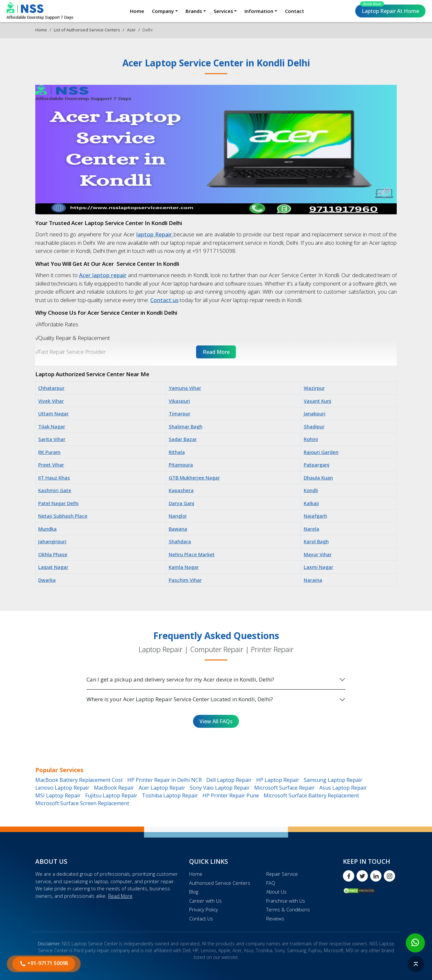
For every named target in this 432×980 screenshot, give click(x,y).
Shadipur (314, 426)
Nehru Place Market (192, 554)
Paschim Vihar (185, 580)
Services (223, 11)
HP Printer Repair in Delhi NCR (165, 780)
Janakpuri (315, 413)
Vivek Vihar (51, 401)
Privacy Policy (204, 909)
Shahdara (180, 541)
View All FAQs (216, 721)
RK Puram (49, 452)
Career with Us (205, 901)
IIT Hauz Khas (54, 478)
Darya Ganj (182, 503)
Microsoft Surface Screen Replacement (82, 803)
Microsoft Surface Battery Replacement (311, 795)
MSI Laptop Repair (58, 795)
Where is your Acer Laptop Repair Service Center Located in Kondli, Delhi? (180, 699)
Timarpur (180, 413)
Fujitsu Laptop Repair (111, 795)
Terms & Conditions (288, 909)
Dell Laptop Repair (229, 780)
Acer (131, 30)
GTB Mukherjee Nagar (194, 478)
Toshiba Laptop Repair (170, 795)
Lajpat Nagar (53, 567)
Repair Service (282, 874)
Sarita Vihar (52, 439)
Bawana (178, 529)
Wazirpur (314, 388)
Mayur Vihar (318, 554)
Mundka (47, 529)
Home (137, 11)
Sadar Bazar (183, 439)
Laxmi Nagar (318, 567)
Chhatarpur (51, 388)
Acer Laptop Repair (162, 788)
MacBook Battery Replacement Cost (79, 780)
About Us (276, 892)
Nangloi (178, 516)
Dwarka (47, 580)
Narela (312, 529)
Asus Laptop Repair (343, 788)
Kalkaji (311, 503)
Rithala (177, 452)
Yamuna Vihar (185, 388)
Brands (194, 11)
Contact (295, 11)
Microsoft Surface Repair (284, 788)
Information (259, 11)
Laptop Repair (390, 10)
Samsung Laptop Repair (333, 780)
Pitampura (181, 465)
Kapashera (181, 490)
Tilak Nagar (52, 426)
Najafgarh (315, 516)
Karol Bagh (316, 541)
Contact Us (201, 918)
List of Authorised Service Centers (87, 30)
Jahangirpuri (52, 541)
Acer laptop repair (103, 275)
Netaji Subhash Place (63, 516)
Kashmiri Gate (55, 490)
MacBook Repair (114, 788)
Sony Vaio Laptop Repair (220, 788)
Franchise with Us (286, 901)
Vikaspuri (179, 401)
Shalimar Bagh (186, 426)
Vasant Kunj (318, 401)
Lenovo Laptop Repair (62, 788)
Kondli (311, 490)
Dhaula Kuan (318, 478)
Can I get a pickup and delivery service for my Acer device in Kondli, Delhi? (180, 679)
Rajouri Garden (321, 452)
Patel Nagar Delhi (58, 503)
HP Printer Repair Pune (231, 795)
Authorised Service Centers (220, 883)
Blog (194, 892)
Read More (120, 896)
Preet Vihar (51, 465)
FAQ (271, 883)
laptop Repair (155, 234)
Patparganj (317, 465)
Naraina (313, 580)
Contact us (164, 300)
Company (163, 11)
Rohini (311, 439)
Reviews (275, 918)
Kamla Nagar (184, 567)
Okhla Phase (53, 554)
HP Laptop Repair (278, 780)
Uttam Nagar (53, 413)
